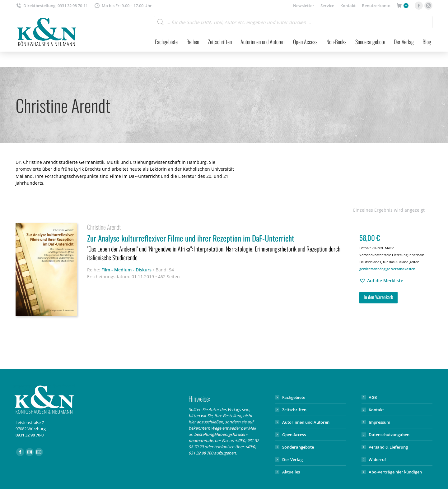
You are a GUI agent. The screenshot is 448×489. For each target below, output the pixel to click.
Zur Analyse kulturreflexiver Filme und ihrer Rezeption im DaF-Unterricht (219, 248)
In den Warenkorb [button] (378, 297)
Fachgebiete (294, 397)
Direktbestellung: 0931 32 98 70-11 (52, 6)
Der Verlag (292, 459)
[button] (381, 281)
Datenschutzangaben (389, 435)
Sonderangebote (298, 447)
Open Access (294, 435)
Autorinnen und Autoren (306, 422)
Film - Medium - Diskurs (126, 270)
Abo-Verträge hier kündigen (395, 472)
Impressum (379, 422)
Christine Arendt (104, 227)
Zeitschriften (294, 410)
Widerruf (377, 459)
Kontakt (376, 410)
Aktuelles (291, 472)
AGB (373, 397)
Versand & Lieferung (388, 447)
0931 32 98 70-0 (30, 435)
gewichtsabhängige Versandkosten (387, 269)
